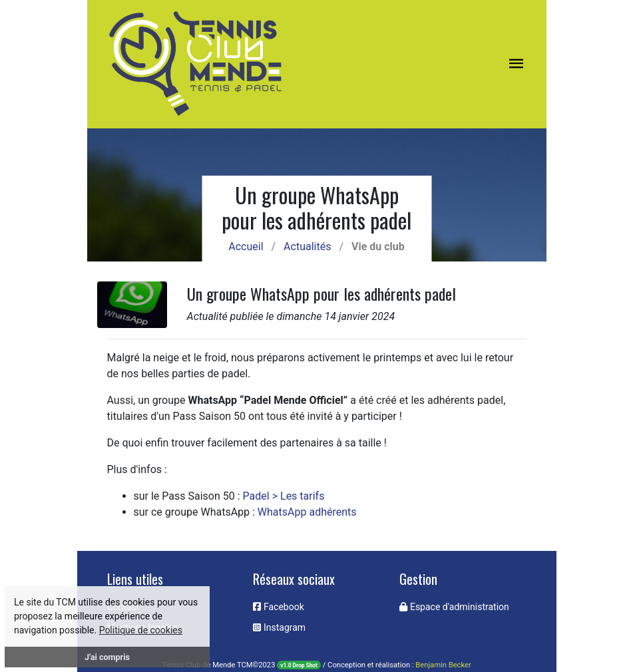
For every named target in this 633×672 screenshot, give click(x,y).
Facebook (278, 607)
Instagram (279, 627)
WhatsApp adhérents (307, 512)
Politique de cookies (141, 630)
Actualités (307, 247)
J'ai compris (107, 657)
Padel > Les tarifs (284, 496)
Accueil (246, 247)
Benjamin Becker (443, 665)
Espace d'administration (454, 607)
